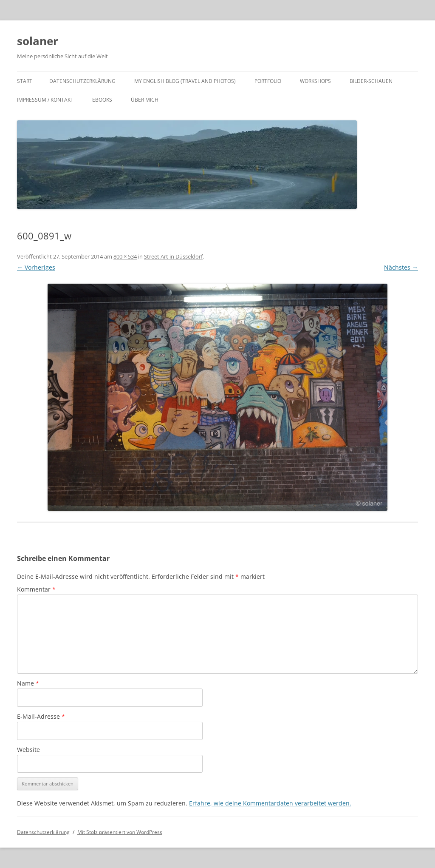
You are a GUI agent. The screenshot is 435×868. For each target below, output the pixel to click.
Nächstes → (401, 267)
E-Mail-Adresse (41, 716)
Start (25, 81)
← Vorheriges (36, 267)
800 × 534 (125, 256)
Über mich (145, 100)
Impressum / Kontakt (45, 100)
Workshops (315, 81)
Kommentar (36, 589)
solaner (38, 41)
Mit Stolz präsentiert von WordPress (120, 832)
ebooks (102, 100)
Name (28, 683)
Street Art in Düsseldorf (173, 256)
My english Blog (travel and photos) (185, 81)
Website (28, 750)
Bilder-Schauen (371, 81)
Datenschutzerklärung (82, 81)
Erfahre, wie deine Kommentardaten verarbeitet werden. (270, 803)
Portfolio (268, 81)
